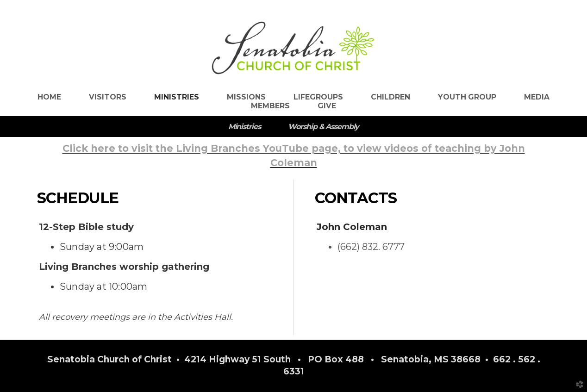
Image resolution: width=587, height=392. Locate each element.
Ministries (244, 127)
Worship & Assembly (323, 127)
